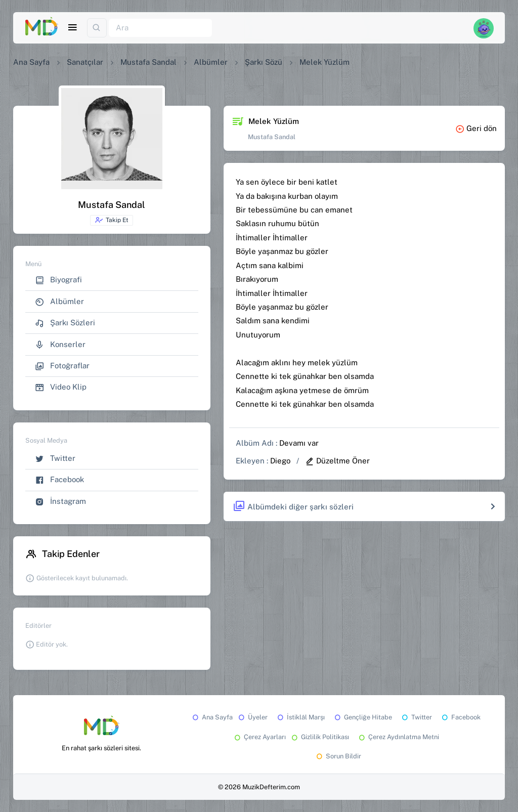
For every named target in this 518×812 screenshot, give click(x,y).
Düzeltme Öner (337, 461)
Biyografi (58, 280)
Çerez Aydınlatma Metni (398, 737)
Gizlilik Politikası (319, 737)
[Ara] (160, 28)
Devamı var (299, 443)
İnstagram (60, 502)
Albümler (211, 62)
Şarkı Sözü (264, 62)
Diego (280, 461)
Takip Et (112, 220)
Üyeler (252, 717)
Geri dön (476, 128)
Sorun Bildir (338, 756)
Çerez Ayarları (259, 737)
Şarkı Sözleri (65, 323)
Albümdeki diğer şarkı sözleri (293, 507)
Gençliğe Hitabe (362, 717)
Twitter (55, 459)
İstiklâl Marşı (300, 717)
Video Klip (61, 387)
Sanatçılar (85, 62)
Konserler (60, 345)
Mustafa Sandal (148, 62)
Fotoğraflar (62, 366)
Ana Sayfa (31, 62)
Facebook (59, 480)
